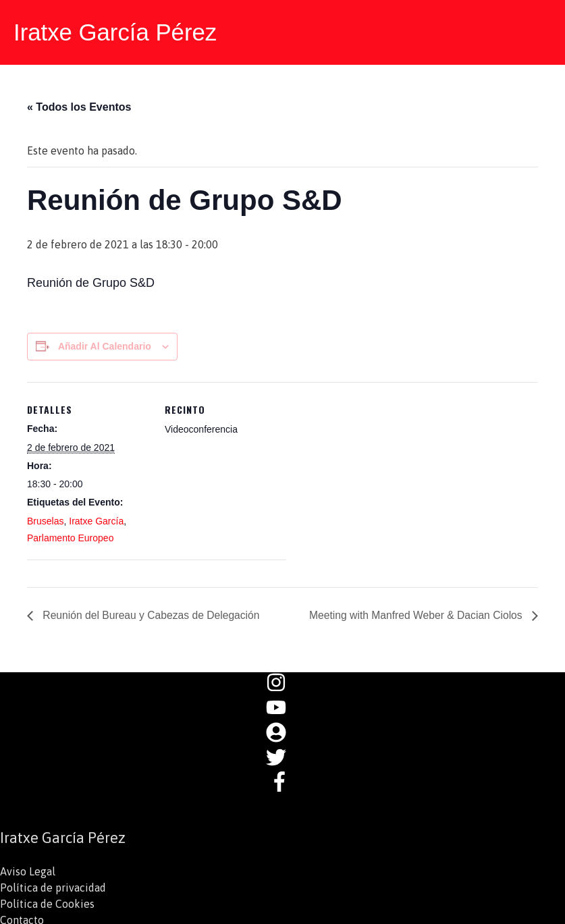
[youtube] (283, 711)
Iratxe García (96, 520)
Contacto (22, 916)
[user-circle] (283, 736)
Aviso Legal (28, 867)
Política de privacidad (53, 884)
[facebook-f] (283, 784)
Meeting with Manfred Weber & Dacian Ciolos (415, 614)
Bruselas (45, 520)
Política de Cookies (47, 900)
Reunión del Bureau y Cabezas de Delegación (152, 614)
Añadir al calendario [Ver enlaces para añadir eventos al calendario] (105, 346)
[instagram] (283, 687)
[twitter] (283, 760)
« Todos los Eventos (79, 106)
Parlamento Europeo (70, 537)
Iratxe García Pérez (116, 32)
